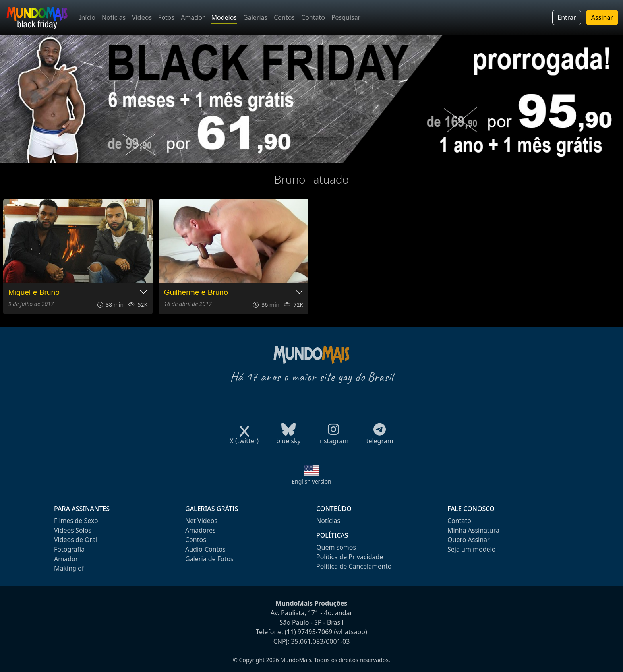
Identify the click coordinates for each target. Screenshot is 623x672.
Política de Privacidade (350, 557)
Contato (313, 17)
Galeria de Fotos (209, 559)
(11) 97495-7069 (309, 632)
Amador (193, 17)
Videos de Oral (76, 540)
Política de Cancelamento (354, 566)
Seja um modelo (471, 549)
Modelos (224, 17)
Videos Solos (73, 530)
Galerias (255, 17)
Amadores (200, 530)
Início (87, 17)
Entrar (567, 17)
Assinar (602, 17)
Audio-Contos (205, 549)
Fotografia (69, 549)
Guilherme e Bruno (196, 292)
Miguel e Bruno (34, 292)
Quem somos (336, 547)
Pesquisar (346, 17)
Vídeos (142, 17)
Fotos (166, 17)
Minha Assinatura (473, 530)
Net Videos (201, 521)
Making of (69, 568)
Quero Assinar (469, 540)
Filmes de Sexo (76, 521)
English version (311, 481)
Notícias (114, 17)
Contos (284, 17)
